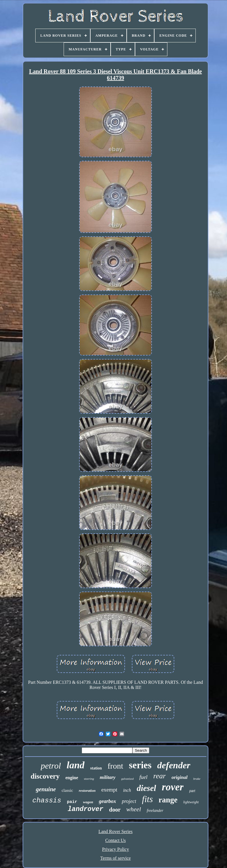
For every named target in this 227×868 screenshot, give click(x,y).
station (96, 768)
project (129, 801)
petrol (51, 766)
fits (147, 799)
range (168, 800)
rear (160, 776)
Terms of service (116, 858)
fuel (143, 777)
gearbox (107, 801)
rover (173, 787)
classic (67, 790)
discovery (45, 776)
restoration (87, 791)
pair (72, 802)
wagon (88, 802)
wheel (134, 809)
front (115, 766)
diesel (146, 788)
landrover (85, 809)
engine (72, 778)
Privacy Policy (116, 849)
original (179, 777)
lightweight (191, 802)
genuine (46, 789)
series (140, 765)
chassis (47, 801)
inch (127, 790)
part (192, 791)
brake (197, 779)
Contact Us (116, 840)
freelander (155, 811)
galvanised (127, 779)
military (108, 777)
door (115, 810)
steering (89, 779)
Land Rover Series (115, 831)
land (75, 765)
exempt (109, 790)
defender (174, 765)
